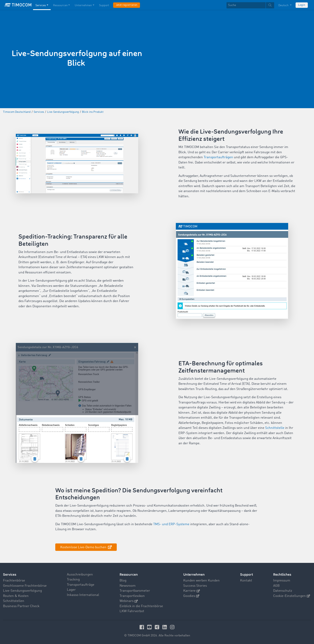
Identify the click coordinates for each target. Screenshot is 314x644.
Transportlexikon (132, 596)
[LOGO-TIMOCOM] (18, 5)
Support (247, 575)
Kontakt (246, 581)
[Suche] (246, 5)
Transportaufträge (81, 585)
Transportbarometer (135, 591)
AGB (276, 586)
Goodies (191, 596)
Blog (123, 581)
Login (302, 5)
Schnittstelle (275, 428)
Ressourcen (129, 575)
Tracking (73, 580)
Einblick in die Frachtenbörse (141, 606)
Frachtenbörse (14, 581)
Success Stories (195, 586)
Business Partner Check (21, 606)
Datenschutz (283, 591)
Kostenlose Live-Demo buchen (84, 547)
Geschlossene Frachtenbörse (25, 586)
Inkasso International (83, 595)
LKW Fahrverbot (132, 611)
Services (10, 575)
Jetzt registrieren (127, 5)
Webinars (129, 601)
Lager (71, 590)
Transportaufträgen (218, 157)
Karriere (192, 591)
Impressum (282, 581)
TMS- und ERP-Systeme (171, 524)
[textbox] (250, 5)
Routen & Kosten (16, 596)
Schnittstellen (14, 601)
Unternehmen (194, 575)
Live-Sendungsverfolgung (22, 591)
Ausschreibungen (80, 575)
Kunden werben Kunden (201, 581)
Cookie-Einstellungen (292, 596)
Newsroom (128, 586)
